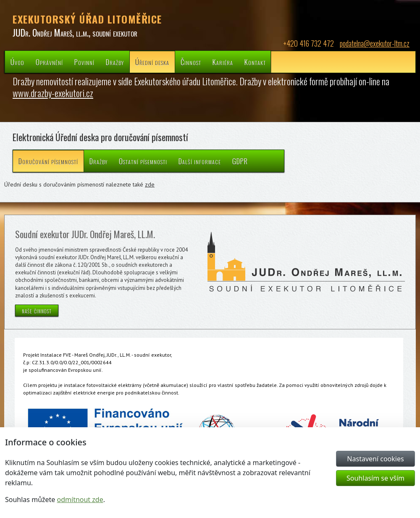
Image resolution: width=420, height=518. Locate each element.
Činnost (191, 62)
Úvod (17, 62)
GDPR (240, 161)
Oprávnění (49, 62)
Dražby (115, 62)
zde (150, 184)
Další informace (200, 161)
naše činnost (37, 310)
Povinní (84, 62)
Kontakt (255, 62)
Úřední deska (152, 62)
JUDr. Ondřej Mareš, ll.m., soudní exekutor (75, 32)
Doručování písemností (48, 161)
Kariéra (223, 62)
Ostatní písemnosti (143, 161)
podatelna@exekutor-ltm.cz (375, 43)
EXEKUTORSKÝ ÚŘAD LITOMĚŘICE (87, 19)
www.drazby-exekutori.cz (53, 93)
